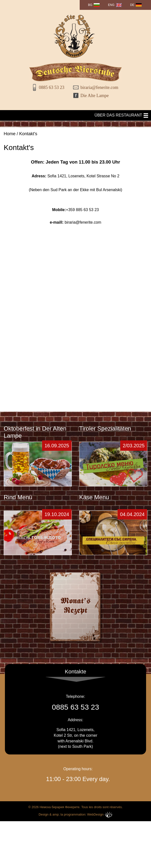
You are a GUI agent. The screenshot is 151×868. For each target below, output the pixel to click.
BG (90, 5)
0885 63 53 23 (52, 87)
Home (10, 134)
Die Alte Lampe (95, 96)
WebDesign (100, 807)
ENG (111, 5)
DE (132, 5)
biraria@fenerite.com (98, 87)
